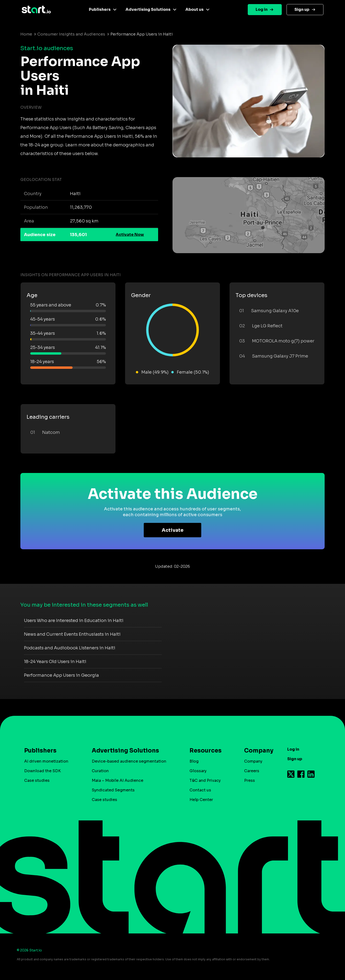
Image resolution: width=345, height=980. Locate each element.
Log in (262, 9)
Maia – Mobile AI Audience (118, 780)
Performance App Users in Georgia (61, 675)
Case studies (37, 780)
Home (26, 34)
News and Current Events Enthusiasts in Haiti (72, 634)
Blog (194, 761)
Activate (173, 530)
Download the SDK (43, 771)
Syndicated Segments (113, 790)
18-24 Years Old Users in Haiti (55, 662)
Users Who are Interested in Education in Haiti (74, 621)
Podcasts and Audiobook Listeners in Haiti (70, 648)
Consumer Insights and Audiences (71, 34)
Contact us (200, 790)
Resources (206, 751)
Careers (252, 771)
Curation (100, 771)
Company (257, 751)
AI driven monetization (46, 761)
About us (195, 9)
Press (250, 780)
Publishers (100, 9)
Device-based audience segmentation (129, 761)
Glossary (198, 771)
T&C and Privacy (205, 780)
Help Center (201, 800)
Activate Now (130, 235)
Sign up (302, 9)
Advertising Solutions (148, 9)
